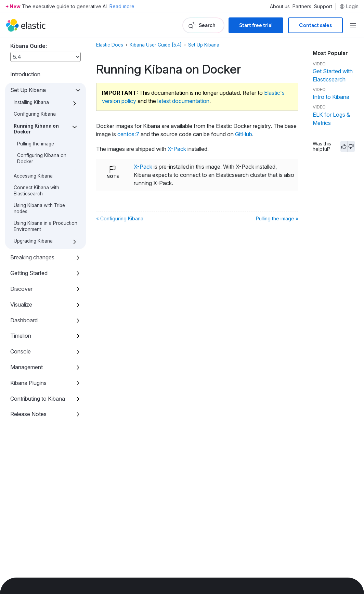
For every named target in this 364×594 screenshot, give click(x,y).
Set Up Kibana (28, 90)
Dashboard (24, 320)
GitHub (244, 134)
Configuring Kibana (35, 114)
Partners (302, 7)
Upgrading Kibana (33, 241)
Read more (122, 6)
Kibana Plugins (28, 383)
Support (323, 7)
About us (280, 7)
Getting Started (29, 273)
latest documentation (183, 101)
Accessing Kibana (33, 176)
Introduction (25, 74)
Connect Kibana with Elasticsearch (36, 191)
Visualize (21, 305)
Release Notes (28, 414)
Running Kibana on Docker (36, 129)
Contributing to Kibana (38, 399)
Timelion (21, 336)
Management (27, 367)
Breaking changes (32, 257)
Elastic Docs (110, 45)
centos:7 (128, 134)
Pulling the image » (277, 218)
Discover (21, 289)
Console (21, 351)
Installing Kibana (31, 102)
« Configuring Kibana (120, 218)
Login (349, 7)
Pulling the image (36, 144)
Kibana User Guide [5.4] (156, 45)
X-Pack (177, 149)
